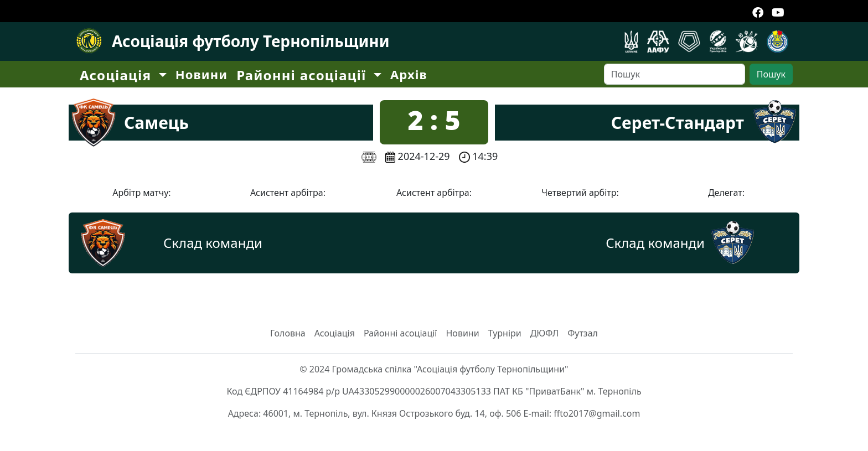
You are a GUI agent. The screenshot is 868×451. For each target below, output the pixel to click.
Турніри (505, 333)
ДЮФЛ (545, 333)
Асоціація (335, 333)
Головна (288, 333)
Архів (409, 74)
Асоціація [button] (118, 75)
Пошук (771, 74)
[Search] (675, 74)
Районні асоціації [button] (303, 75)
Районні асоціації (401, 333)
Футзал (583, 333)
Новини (201, 74)
